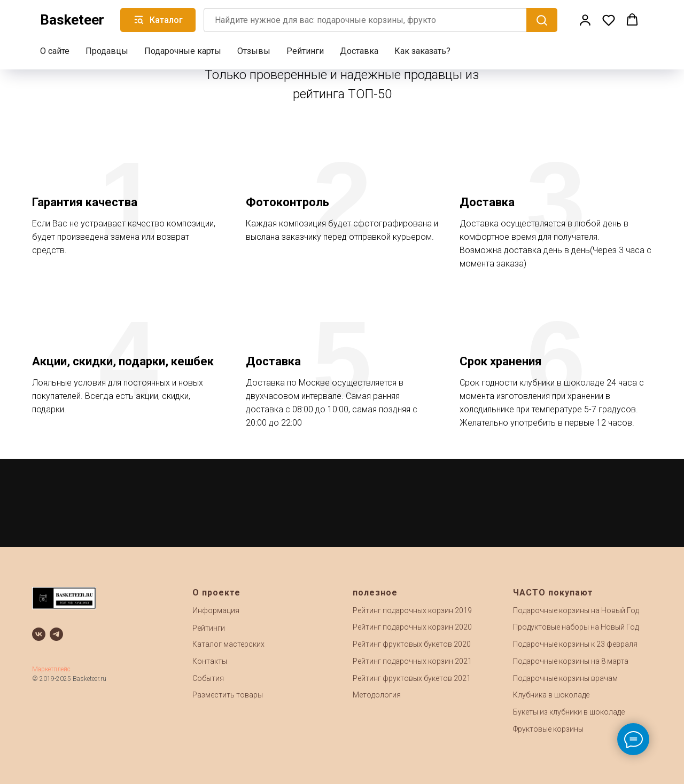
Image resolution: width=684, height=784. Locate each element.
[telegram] (56, 634)
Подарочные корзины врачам (565, 678)
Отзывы (254, 51)
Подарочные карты (183, 51)
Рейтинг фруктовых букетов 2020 (412, 644)
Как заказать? (422, 51)
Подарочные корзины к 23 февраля (575, 644)
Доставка (359, 51)
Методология (377, 695)
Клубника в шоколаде (551, 695)
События (208, 678)
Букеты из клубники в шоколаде (569, 712)
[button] (585, 20)
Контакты (210, 661)
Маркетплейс (51, 669)
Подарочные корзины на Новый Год (576, 610)
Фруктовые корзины (548, 729)
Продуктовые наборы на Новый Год (576, 627)
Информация (216, 610)
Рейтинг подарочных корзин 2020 (412, 627)
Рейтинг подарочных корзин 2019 (412, 610)
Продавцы (107, 51)
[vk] (39, 634)
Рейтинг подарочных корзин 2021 (412, 661)
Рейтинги (305, 51)
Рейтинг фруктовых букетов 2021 (412, 678)
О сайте (55, 51)
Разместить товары (228, 695)
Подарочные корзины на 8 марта (571, 661)
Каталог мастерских (228, 644)
